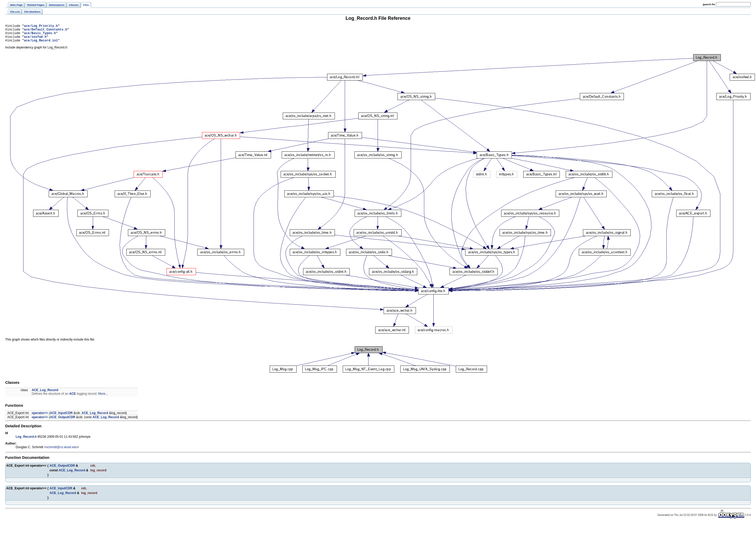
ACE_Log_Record (45, 394)
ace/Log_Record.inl (41, 44)
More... (103, 398)
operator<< (40, 421)
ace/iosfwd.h (35, 40)
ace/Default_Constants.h (46, 31)
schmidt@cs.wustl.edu (62, 451)
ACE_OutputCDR (62, 421)
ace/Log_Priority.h (41, 26)
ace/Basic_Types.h (40, 35)
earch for (709, 4)
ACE (72, 398)
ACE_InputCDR (61, 417)
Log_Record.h (26, 441)
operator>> (40, 417)
